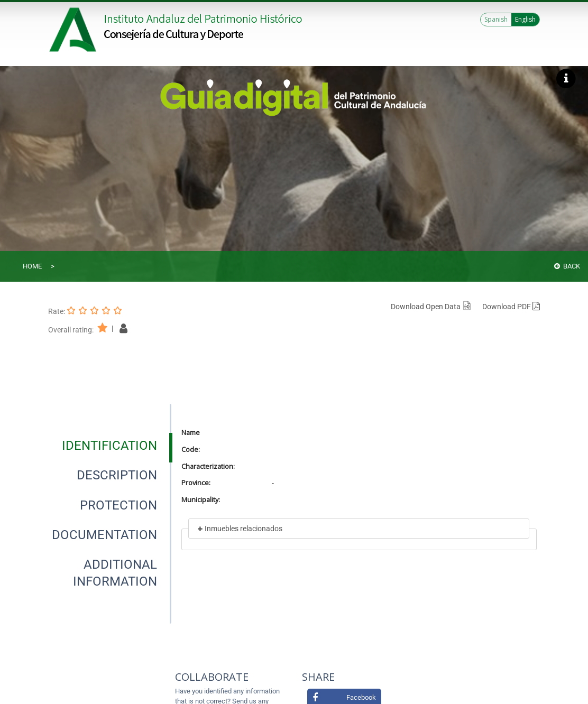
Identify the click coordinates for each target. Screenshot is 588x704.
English (525, 19)
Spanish (496, 19)
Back (567, 266)
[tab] (109, 446)
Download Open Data (431, 307)
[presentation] (109, 446)
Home (32, 266)
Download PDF (511, 307)
